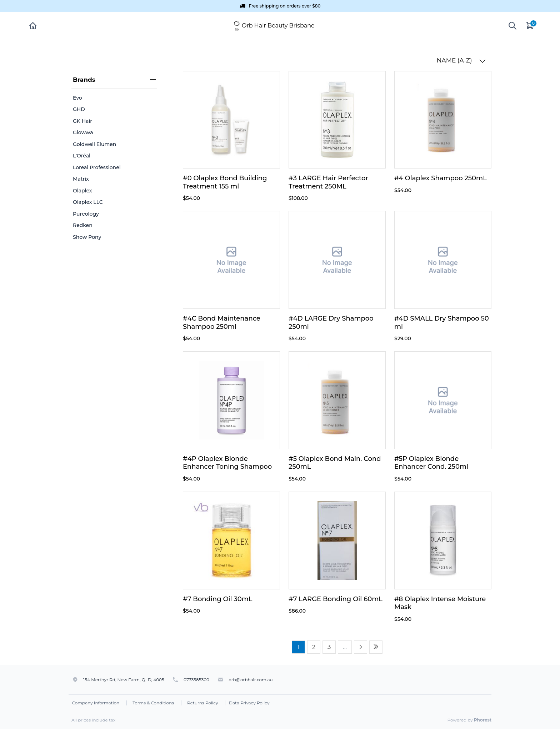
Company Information (96, 703)
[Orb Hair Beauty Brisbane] (237, 25)
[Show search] (512, 26)
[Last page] (376, 647)
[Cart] (530, 26)
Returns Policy (202, 703)
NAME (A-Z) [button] (461, 61)
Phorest (483, 720)
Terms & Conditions (153, 703)
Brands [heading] (114, 80)
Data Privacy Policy (249, 703)
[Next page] (361, 647)
